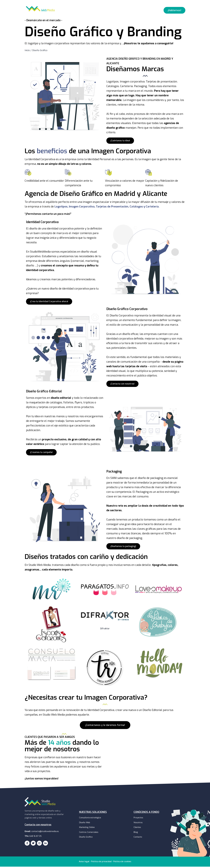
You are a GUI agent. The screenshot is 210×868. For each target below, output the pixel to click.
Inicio (27, 52)
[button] (174, 12)
